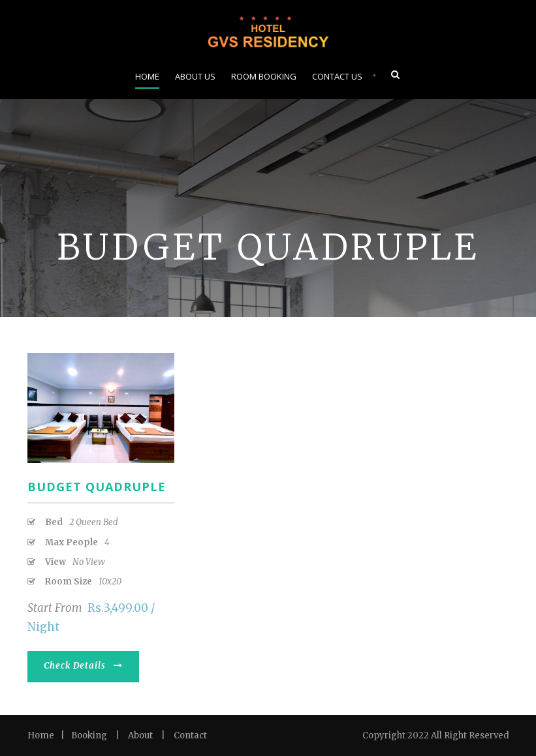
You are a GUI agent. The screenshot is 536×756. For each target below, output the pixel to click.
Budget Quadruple (97, 487)
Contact (190, 735)
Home (147, 76)
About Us (195, 76)
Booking (89, 735)
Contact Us (337, 76)
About (140, 735)
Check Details (83, 666)
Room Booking (264, 76)
